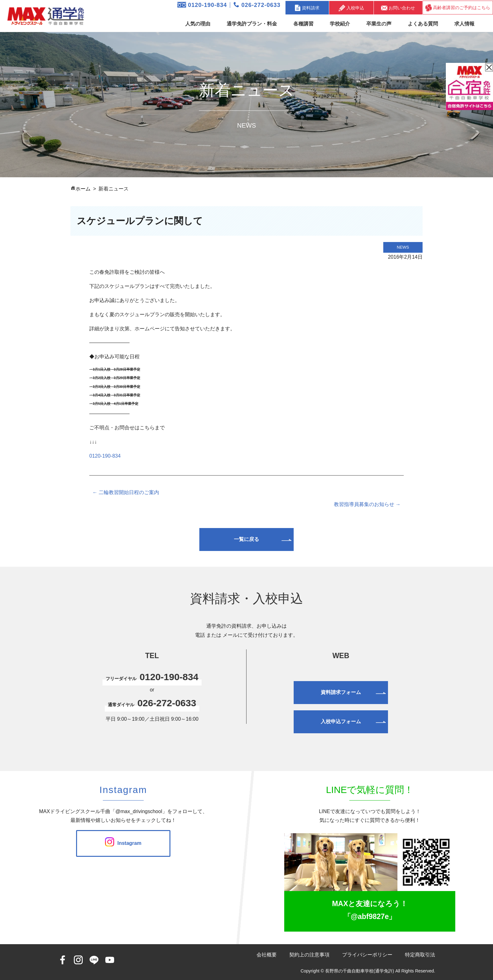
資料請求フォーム (341, 692)
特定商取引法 (420, 955)
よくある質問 (423, 24)
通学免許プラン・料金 (252, 24)
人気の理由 (198, 24)
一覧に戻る (246, 539)
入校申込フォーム (341, 721)
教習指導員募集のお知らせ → (367, 504)
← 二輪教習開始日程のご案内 (126, 492)
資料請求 (307, 8)
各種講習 (303, 24)
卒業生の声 (379, 24)
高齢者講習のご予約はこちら (458, 8)
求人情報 (464, 24)
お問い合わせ (398, 8)
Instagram (123, 843)
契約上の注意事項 (309, 955)
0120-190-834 (202, 5)
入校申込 (351, 8)
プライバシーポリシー (367, 955)
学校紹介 (340, 24)
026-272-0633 (257, 5)
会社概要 (267, 955)
